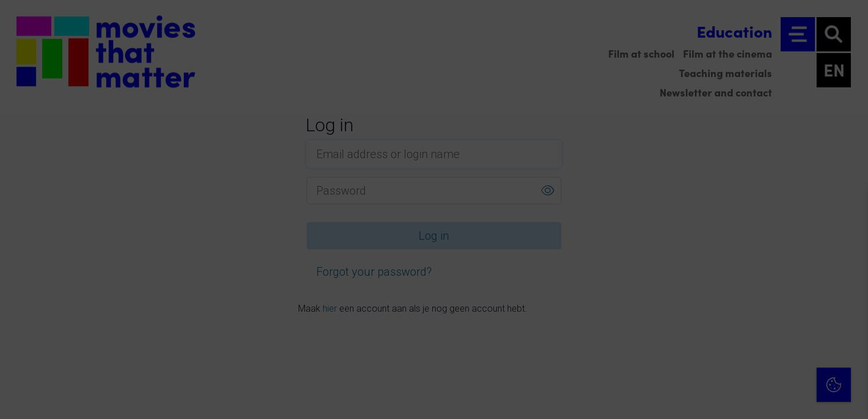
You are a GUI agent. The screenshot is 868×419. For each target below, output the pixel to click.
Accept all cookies (771, 364)
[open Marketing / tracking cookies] (850, 323)
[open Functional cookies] (850, 289)
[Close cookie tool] (850, 206)
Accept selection (771, 398)
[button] (759, 287)
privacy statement (725, 250)
